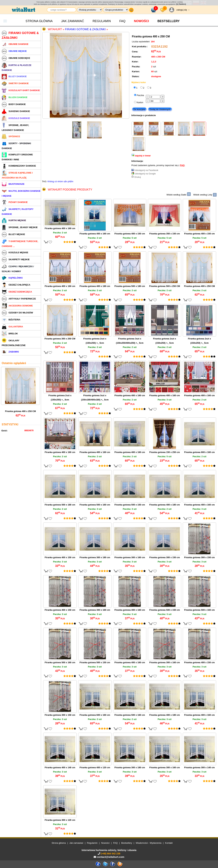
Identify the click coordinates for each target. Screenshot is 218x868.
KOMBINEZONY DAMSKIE (19, 166)
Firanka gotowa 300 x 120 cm (60, 820)
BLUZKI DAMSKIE (15, 97)
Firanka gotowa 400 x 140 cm (60, 767)
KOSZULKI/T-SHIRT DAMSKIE (21, 90)
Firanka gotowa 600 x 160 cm (199, 452)
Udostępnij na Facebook (146, 170)
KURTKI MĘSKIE (14, 220)
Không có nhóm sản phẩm (60, 181)
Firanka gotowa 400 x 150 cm (130, 234)
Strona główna (39, 21)
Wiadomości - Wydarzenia (149, 843)
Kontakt (169, 843)
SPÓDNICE (11, 136)
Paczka (140, 95)
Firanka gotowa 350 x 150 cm (165, 234)
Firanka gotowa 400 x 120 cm (95, 767)
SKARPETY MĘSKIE (16, 259)
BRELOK (10, 334)
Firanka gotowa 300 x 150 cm (165, 557)
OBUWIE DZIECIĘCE (16, 58)
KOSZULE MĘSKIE (15, 252)
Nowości (141, 21)
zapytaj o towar (143, 156)
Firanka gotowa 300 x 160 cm (130, 557)
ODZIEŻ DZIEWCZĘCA (17, 292)
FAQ (122, 21)
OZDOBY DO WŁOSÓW (17, 313)
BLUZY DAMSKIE (14, 76)
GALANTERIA (12, 327)
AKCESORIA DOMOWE (17, 306)
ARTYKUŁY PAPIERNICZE (19, 299)
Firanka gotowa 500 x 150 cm (130, 505)
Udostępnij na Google (145, 174)
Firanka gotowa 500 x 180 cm (130, 286)
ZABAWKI (10, 352)
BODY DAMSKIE (14, 104)
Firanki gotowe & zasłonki (85, 29)
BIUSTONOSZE (13, 184)
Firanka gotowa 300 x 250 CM (60, 339)
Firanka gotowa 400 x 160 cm (60, 228)
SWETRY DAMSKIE (15, 83)
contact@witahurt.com (110, 857)
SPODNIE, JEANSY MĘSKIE (20, 227)
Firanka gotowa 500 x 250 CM (165, 286)
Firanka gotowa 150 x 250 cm (165, 452)
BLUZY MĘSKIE (13, 234)
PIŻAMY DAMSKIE (15, 202)
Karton (140, 102)
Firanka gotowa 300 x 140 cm (199, 767)
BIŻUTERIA (11, 320)
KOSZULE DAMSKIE (16, 118)
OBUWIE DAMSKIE (15, 44)
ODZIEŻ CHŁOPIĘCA (16, 285)
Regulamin (102, 21)
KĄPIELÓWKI (12, 278)
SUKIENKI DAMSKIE (16, 111)
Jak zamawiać (73, 21)
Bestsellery (127, 843)
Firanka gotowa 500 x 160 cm (95, 505)
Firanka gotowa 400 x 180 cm (95, 286)
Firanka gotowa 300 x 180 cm (95, 557)
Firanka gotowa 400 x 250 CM (21, 411)
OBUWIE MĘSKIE (14, 51)
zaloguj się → (183, 10)
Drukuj (138, 177)
